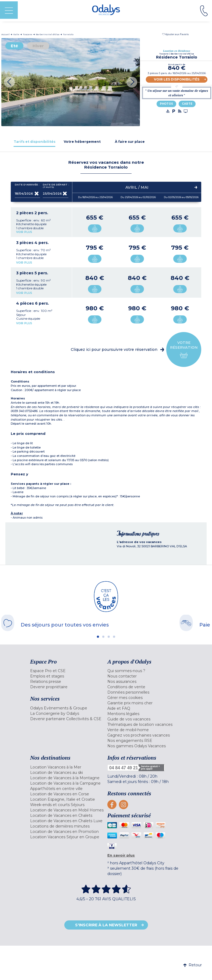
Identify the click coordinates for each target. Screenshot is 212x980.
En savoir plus (121, 855)
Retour (192, 965)
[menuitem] (67, 671)
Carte (187, 104)
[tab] (35, 142)
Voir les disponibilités (177, 79)
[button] (175, 34)
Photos (166, 104)
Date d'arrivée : (27, 186)
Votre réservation (184, 350)
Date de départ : (56, 186)
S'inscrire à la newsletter (106, 925)
